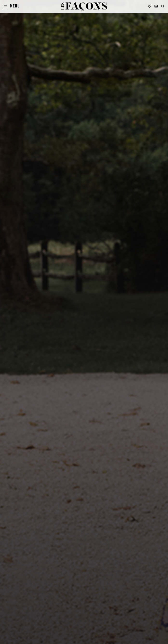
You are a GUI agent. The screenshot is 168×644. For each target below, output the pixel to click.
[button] (163, 6)
